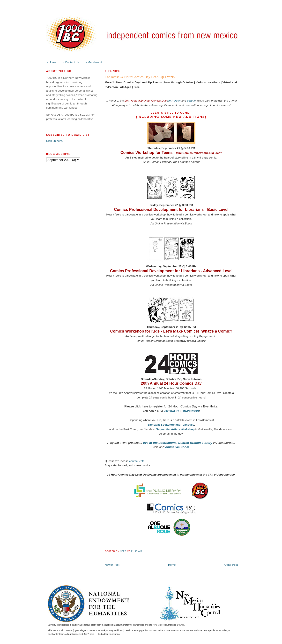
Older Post (231, 565)
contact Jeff (136, 461)
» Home (51, 62)
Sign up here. (55, 141)
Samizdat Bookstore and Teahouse (171, 425)
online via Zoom (177, 447)
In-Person (174, 100)
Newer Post (112, 565)
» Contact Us (71, 62)
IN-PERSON (191, 411)
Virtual (191, 100)
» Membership (94, 62)
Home (172, 565)
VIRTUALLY (171, 411)
